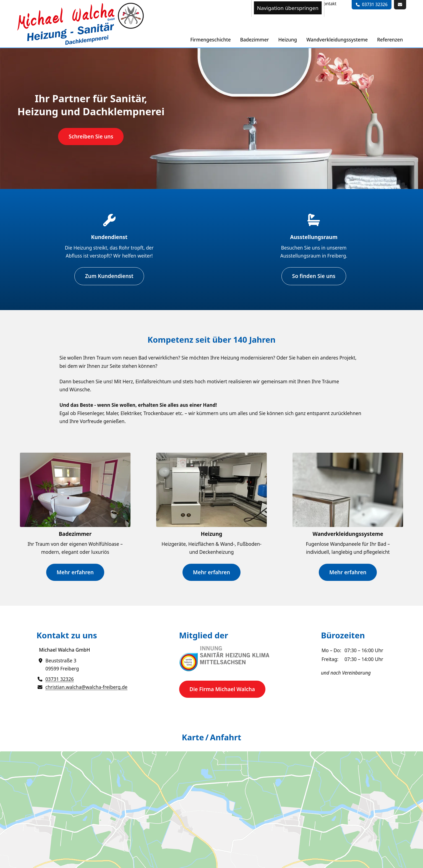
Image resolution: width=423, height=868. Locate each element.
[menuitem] (329, 4)
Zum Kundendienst (109, 276)
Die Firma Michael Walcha (222, 689)
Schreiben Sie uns (91, 137)
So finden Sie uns (314, 276)
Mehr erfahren (75, 572)
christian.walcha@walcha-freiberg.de (86, 687)
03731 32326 (375, 4)
